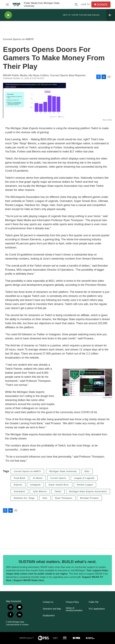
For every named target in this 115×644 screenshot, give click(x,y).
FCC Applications (97, 609)
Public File (94, 602)
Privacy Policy (72, 602)
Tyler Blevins (40, 491)
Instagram (35, 485)
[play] (8, 15)
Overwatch (19, 491)
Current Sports (58, 478)
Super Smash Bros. (59, 485)
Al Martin (38, 478)
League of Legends (84, 478)
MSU (87, 471)
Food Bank (20, 478)
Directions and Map (52, 609)
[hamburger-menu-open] (7, 5)
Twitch (58, 491)
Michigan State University (63, 471)
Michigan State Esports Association (88, 491)
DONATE (102, 5)
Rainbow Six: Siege (24, 498)
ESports (18, 485)
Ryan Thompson (64, 498)
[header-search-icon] (76, 5)
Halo (45, 498)
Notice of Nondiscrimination (74, 609)
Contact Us (48, 602)
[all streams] (111, 15)
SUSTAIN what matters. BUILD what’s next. (58, 562)
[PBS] (44, 638)
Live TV (85, 4)
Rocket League (85, 485)
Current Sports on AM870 (18, 39)
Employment (49, 616)
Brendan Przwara (89, 498)
